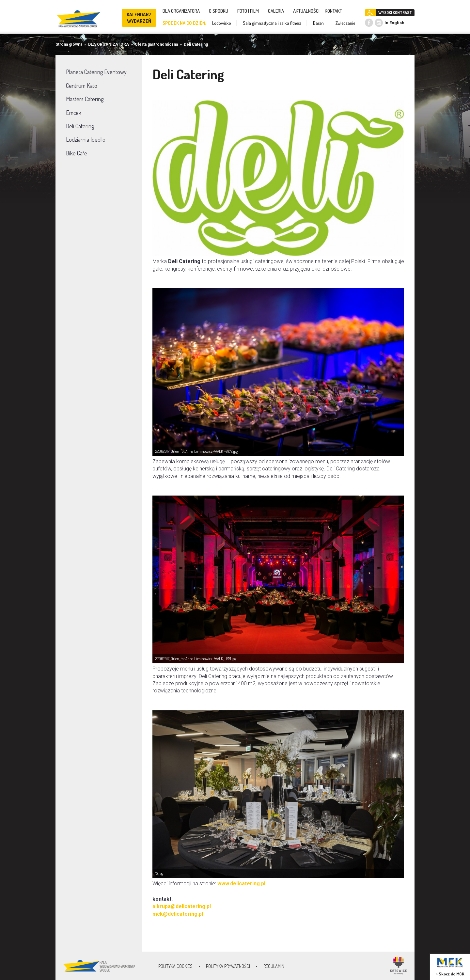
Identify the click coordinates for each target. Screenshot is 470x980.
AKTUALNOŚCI (306, 11)
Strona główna (69, 44)
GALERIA (278, 11)
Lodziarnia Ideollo (86, 139)
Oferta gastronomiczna (156, 44)
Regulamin (274, 966)
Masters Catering (85, 99)
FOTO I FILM (250, 11)
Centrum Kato (82, 86)
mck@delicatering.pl (178, 914)
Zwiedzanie (345, 23)
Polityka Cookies (175, 966)
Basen (318, 23)
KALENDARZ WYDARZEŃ (139, 18)
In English (394, 23)
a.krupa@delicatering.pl (182, 906)
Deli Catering (196, 44)
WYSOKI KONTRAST (395, 13)
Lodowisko (222, 23)
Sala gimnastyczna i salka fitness (272, 23)
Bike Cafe (77, 153)
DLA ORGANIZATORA (183, 11)
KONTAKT (335, 11)
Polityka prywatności (228, 966)
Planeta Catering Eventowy (96, 72)
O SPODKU (220, 11)
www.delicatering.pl (241, 884)
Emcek (74, 113)
